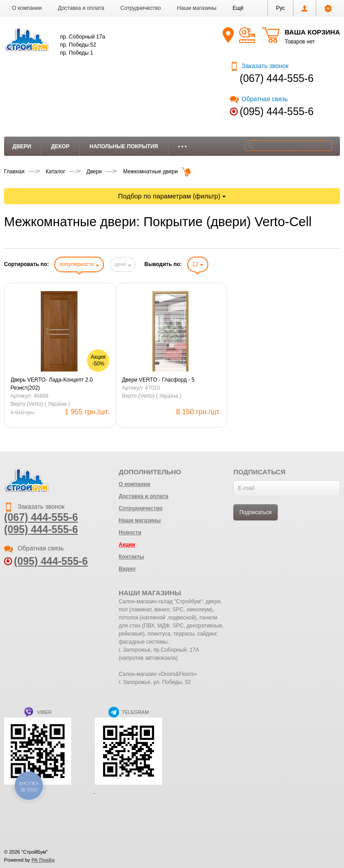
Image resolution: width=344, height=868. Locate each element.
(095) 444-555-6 (277, 112)
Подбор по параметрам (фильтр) (172, 196)
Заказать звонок (259, 66)
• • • (183, 146)
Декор (60, 146)
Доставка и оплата (81, 8)
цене (123, 264)
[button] (238, 8)
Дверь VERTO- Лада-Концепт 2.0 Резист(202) (52, 384)
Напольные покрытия (124, 146)
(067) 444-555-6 (277, 78)
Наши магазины (197, 8)
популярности (79, 264)
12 (198, 264)
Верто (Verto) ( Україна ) (41, 404)
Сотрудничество (141, 8)
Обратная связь (259, 99)
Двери (22, 146)
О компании (27, 8)
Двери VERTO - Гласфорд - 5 (158, 380)
